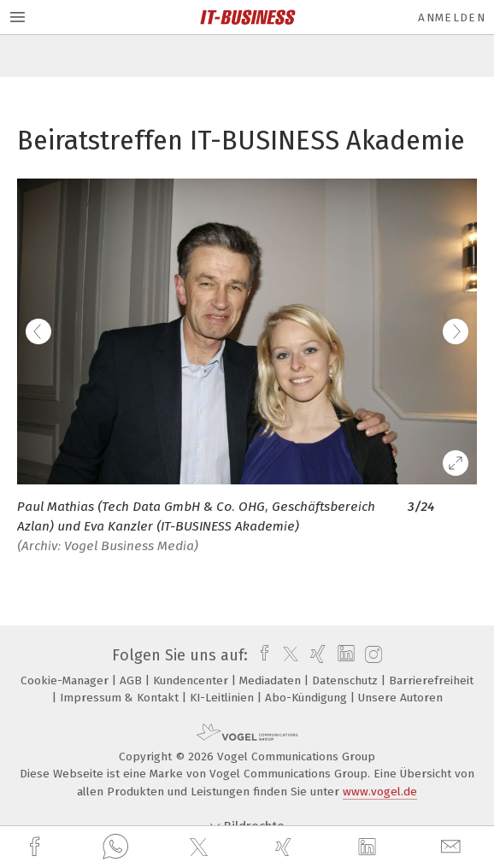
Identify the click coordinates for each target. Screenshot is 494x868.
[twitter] (201, 847)
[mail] (453, 847)
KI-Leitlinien (223, 698)
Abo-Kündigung (308, 698)
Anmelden (452, 18)
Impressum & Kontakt (121, 698)
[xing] (285, 847)
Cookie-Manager (66, 680)
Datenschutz (347, 680)
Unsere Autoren (400, 698)
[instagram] (371, 655)
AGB (132, 680)
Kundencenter (192, 680)
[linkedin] (369, 847)
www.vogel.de (380, 792)
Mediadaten (272, 680)
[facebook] (37, 847)
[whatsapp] (115, 847)
